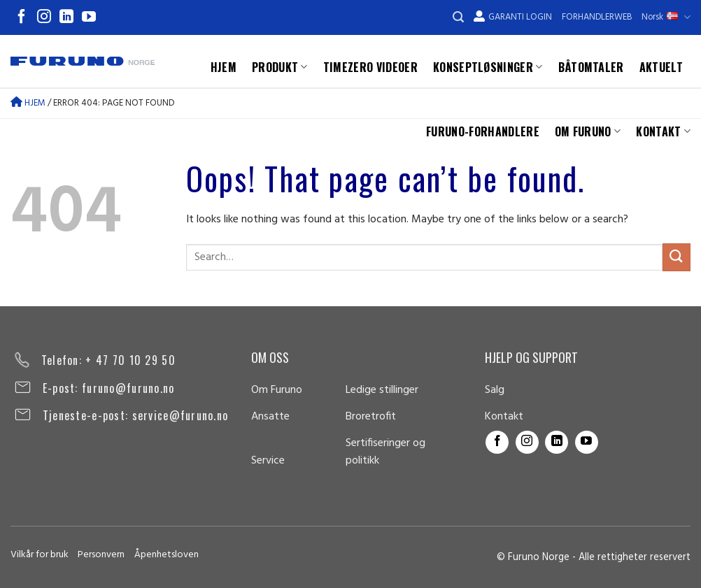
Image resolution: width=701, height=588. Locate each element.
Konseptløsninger (488, 67)
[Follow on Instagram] (44, 17)
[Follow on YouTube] (89, 17)
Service (268, 461)
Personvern (101, 555)
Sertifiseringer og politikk (385, 452)
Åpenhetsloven (167, 555)
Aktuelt (661, 67)
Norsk (666, 17)
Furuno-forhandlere (483, 131)
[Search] (458, 17)
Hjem (224, 67)
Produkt (280, 67)
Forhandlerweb (597, 17)
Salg (495, 390)
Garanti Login (513, 17)
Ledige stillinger (382, 390)
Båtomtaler (591, 67)
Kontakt (663, 131)
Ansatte (270, 417)
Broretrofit (371, 417)
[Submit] (677, 257)
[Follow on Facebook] (22, 17)
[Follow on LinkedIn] (66, 17)
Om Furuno (588, 131)
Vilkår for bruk (40, 555)
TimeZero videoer (370, 67)
